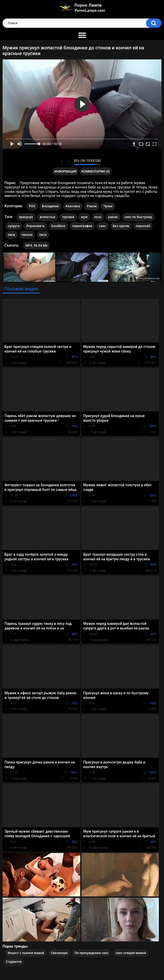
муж (84, 217)
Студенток (14, 962)
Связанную (59, 953)
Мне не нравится (69, 162)
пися (43, 235)
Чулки (108, 206)
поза (98, 217)
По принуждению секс (92, 953)
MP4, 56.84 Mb (36, 246)
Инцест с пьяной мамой (26, 953)
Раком (92, 206)
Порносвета (35, 226)
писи (12, 235)
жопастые (48, 217)
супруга (14, 226)
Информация (66, 172)
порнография (82, 226)
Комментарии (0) (95, 172)
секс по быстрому (138, 217)
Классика (73, 206)
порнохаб (143, 226)
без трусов (121, 226)
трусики (68, 217)
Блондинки (51, 206)
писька (27, 235)
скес (102, 226)
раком (113, 217)
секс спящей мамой (131, 953)
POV (32, 206)
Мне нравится (62, 162)
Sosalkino (58, 226)
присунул (26, 217)
